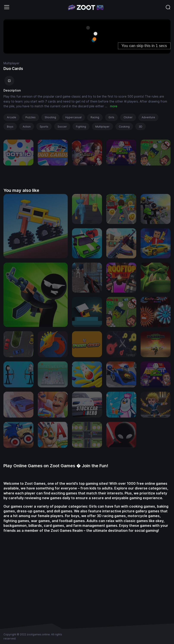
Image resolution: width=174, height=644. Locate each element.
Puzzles (31, 117)
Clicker (128, 117)
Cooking (124, 127)
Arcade (12, 117)
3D (140, 127)
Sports (44, 127)
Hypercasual (73, 117)
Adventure (148, 117)
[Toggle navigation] (7, 7)
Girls (111, 117)
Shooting (50, 117)
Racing (95, 117)
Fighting (81, 127)
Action (27, 127)
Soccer (62, 127)
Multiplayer (11, 63)
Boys (10, 127)
